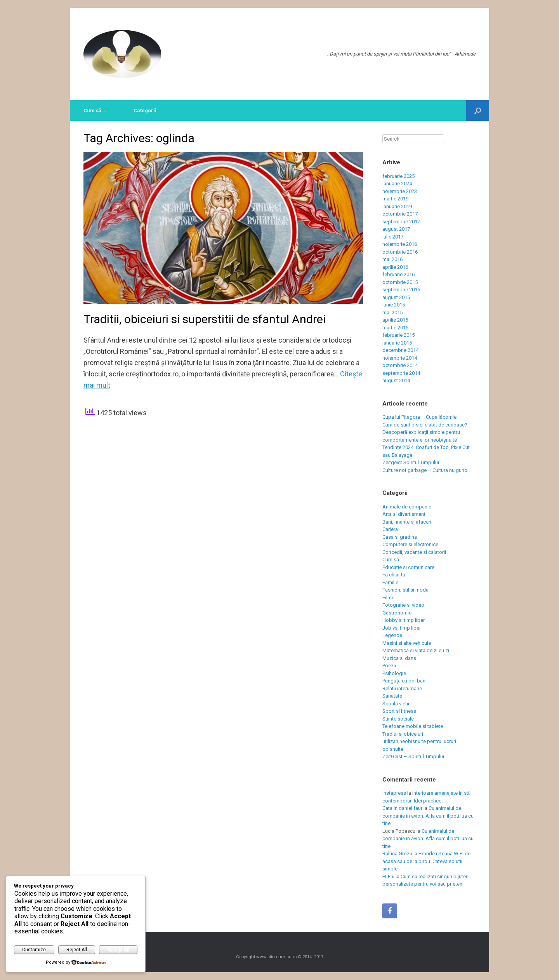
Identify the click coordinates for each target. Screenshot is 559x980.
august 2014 (396, 380)
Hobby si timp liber (404, 620)
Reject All (77, 950)
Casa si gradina (400, 537)
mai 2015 (392, 312)
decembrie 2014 (400, 350)
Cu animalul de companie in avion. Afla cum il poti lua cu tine (428, 816)
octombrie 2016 (400, 252)
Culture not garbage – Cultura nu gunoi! (426, 470)
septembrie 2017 (401, 222)
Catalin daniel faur (402, 808)
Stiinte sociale (398, 719)
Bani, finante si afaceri (407, 522)
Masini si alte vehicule (407, 643)
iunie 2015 (394, 305)
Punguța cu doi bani (404, 681)
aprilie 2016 (395, 267)
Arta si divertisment (404, 514)
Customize (34, 950)
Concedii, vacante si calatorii (414, 552)
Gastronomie (397, 613)
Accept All (118, 950)
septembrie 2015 (401, 290)
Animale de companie (407, 507)
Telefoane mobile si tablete (413, 726)
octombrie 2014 (400, 365)
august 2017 (396, 229)
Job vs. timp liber (402, 628)
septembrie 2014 (401, 373)
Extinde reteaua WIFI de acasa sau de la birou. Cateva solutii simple (426, 861)
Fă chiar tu (394, 575)
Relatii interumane (402, 688)
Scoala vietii (396, 704)
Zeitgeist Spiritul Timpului (411, 462)
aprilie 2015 (395, 320)
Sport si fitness (399, 711)
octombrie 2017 (400, 214)
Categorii (145, 111)
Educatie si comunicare (408, 567)
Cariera (390, 529)
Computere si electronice (410, 544)
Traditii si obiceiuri (403, 734)
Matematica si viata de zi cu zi (416, 650)
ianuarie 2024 (397, 184)
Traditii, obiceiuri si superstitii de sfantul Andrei (205, 319)
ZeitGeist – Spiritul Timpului (413, 756)
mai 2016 (392, 259)
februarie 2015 (398, 335)
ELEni (388, 876)
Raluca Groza (397, 854)
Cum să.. (392, 560)
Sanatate (392, 696)
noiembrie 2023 (400, 191)
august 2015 (396, 297)
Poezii (389, 666)
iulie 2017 (393, 237)
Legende (392, 635)
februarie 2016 (398, 274)
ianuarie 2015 (397, 343)
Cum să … (95, 111)
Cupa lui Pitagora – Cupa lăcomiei (420, 417)
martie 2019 (395, 199)
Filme (388, 598)
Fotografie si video (403, 605)
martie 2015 (395, 328)
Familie (390, 582)
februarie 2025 (398, 176)
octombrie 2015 (400, 282)
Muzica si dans (399, 658)
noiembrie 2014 (400, 358)
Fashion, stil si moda (405, 590)
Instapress (394, 793)
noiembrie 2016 (400, 244)
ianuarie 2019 (397, 206)
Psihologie (394, 673)
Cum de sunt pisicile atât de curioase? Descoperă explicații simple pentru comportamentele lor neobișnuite (425, 432)
